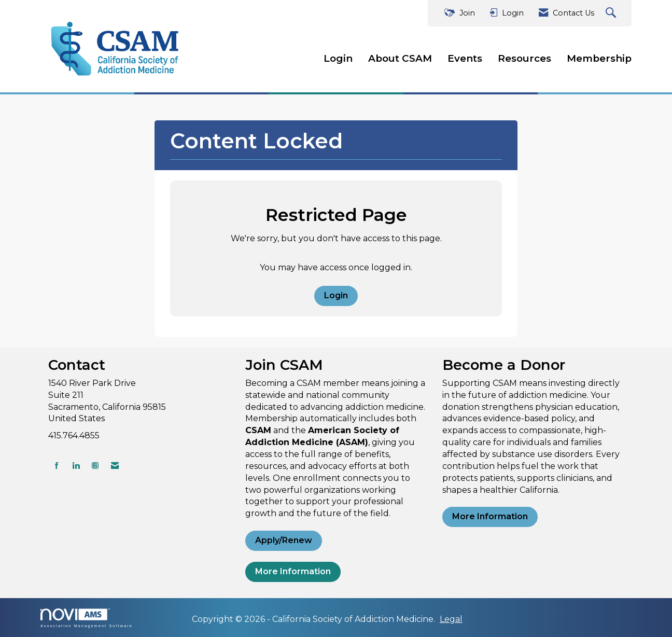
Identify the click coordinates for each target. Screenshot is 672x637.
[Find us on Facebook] (57, 466)
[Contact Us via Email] (115, 466)
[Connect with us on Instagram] (95, 466)
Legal (451, 619)
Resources (524, 58)
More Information (293, 571)
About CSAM (400, 58)
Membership (599, 58)
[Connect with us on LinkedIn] (76, 466)
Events (465, 58)
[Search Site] (612, 13)
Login (338, 58)
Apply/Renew (284, 540)
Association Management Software (87, 618)
